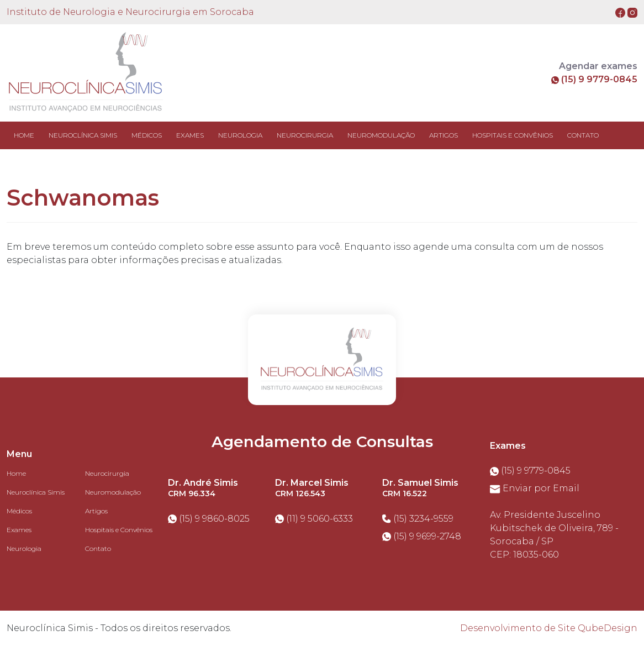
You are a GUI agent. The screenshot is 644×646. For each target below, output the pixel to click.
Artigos (96, 511)
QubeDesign (608, 628)
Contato (98, 548)
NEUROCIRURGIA (305, 135)
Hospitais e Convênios (119, 530)
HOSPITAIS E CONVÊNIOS (513, 135)
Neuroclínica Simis (36, 492)
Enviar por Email (535, 488)
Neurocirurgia (107, 473)
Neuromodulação (113, 492)
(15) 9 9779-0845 (594, 79)
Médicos (19, 511)
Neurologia (24, 548)
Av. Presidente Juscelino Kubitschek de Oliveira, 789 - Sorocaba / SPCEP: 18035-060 (554, 535)
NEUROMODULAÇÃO (381, 135)
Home (24, 135)
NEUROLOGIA (240, 135)
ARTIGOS (444, 135)
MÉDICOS (147, 135)
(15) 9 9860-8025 (209, 519)
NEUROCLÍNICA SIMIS (83, 135)
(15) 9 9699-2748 (422, 536)
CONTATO (583, 135)
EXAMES (190, 135)
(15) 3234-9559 (418, 519)
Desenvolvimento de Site (518, 628)
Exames (19, 530)
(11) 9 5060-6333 (314, 519)
